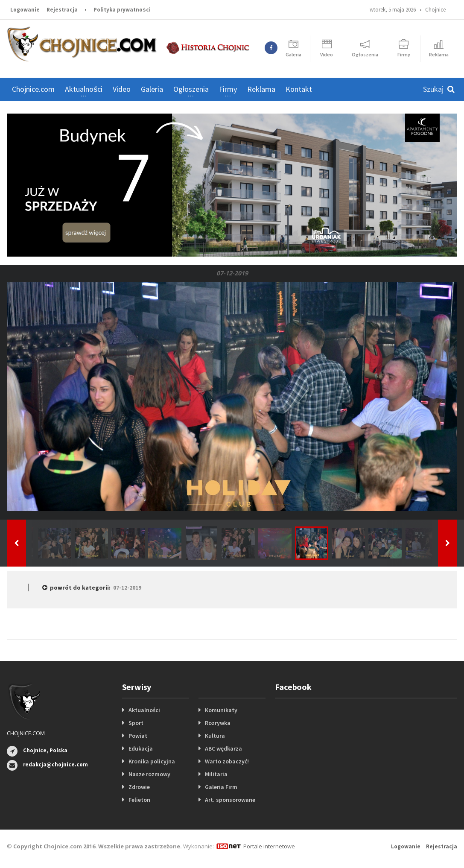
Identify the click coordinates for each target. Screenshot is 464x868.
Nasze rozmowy (149, 774)
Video (122, 89)
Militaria (216, 774)
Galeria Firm (221, 787)
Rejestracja (62, 10)
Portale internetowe (269, 846)
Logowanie (25, 10)
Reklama (261, 89)
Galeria (152, 89)
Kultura (215, 736)
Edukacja (141, 748)
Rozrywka (218, 723)
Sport (136, 723)
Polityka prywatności (122, 10)
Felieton (139, 800)
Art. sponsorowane (230, 800)
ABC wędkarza (223, 748)
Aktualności (144, 710)
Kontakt (299, 89)
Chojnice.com (33, 89)
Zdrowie (139, 787)
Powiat (138, 736)
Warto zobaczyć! (227, 761)
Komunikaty (221, 710)
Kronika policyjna (152, 761)
